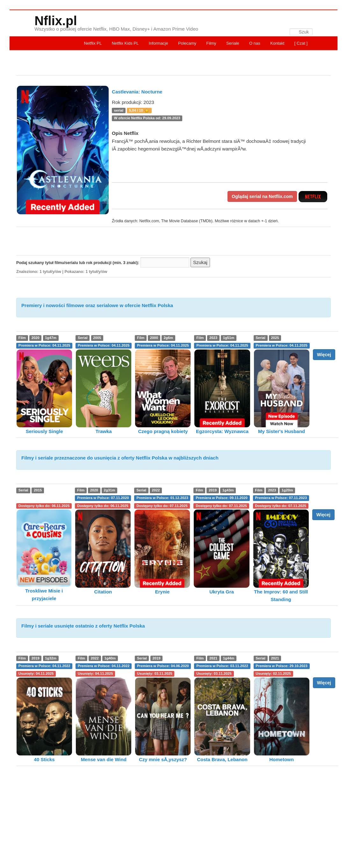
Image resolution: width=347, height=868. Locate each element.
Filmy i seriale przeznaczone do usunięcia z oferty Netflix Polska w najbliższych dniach (120, 458)
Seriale (233, 43)
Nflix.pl (56, 21)
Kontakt (277, 43)
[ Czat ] (301, 43)
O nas (255, 43)
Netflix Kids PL (125, 43)
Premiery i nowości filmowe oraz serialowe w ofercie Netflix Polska (97, 305)
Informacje (159, 43)
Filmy (211, 43)
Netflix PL (93, 43)
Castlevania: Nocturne (137, 92)
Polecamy (187, 43)
